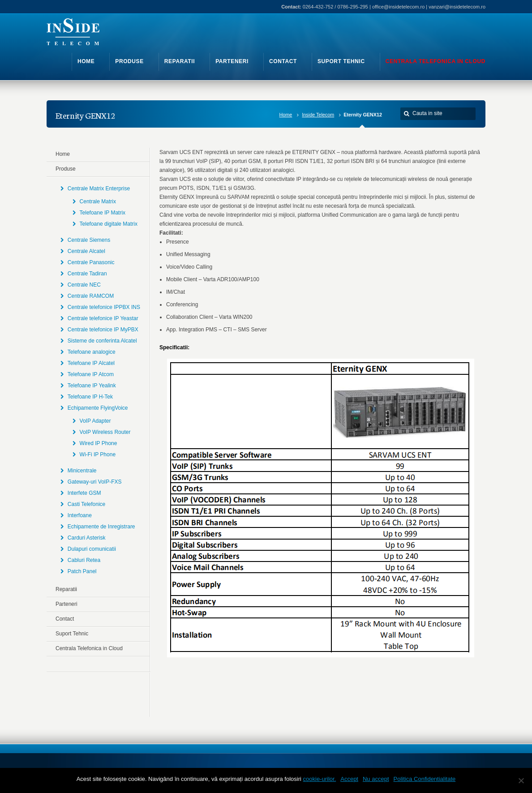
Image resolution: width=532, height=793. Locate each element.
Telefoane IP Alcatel (91, 363)
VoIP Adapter (95, 421)
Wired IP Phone (99, 443)
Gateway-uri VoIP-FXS (95, 482)
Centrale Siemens (89, 240)
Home (286, 115)
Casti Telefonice (87, 504)
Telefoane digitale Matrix (109, 224)
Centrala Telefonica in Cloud (89, 648)
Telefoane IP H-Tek (90, 397)
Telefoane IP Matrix (103, 213)
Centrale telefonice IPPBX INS (104, 307)
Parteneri (66, 604)
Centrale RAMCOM (91, 296)
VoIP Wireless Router (105, 432)
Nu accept (376, 779)
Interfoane (80, 515)
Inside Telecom (318, 115)
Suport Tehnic (72, 634)
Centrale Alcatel (86, 251)
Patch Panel (82, 571)
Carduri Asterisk (87, 538)
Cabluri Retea (84, 560)
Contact (65, 619)
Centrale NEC (84, 285)
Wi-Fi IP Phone (98, 454)
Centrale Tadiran (87, 274)
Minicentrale (82, 471)
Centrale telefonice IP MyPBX (103, 330)
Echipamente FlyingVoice (98, 408)
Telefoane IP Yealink (92, 386)
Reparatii (66, 589)
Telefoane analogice (92, 352)
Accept (349, 779)
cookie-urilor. (320, 779)
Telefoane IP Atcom (91, 374)
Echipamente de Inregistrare (101, 527)
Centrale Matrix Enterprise (99, 189)
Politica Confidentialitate (425, 779)
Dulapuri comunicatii (92, 549)
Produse (66, 169)
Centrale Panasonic (91, 262)
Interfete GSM (84, 493)
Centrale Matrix (98, 201)
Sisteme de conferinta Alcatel (102, 341)
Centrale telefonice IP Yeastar (103, 318)
